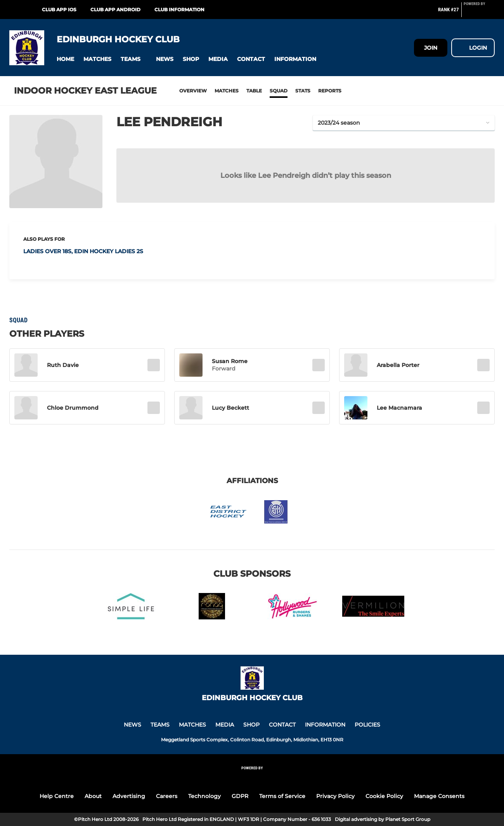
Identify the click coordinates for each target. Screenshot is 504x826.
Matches (227, 91)
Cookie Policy (384, 796)
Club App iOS (59, 10)
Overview (193, 91)
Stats (303, 91)
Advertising (129, 796)
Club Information (179, 10)
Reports (330, 91)
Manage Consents (439, 796)
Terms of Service (282, 796)
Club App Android (115, 10)
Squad (279, 91)
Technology (204, 796)
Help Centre (57, 796)
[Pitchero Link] (479, 13)
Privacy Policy (335, 796)
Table (254, 91)
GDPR (240, 796)
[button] (65, 59)
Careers (167, 796)
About (93, 796)
